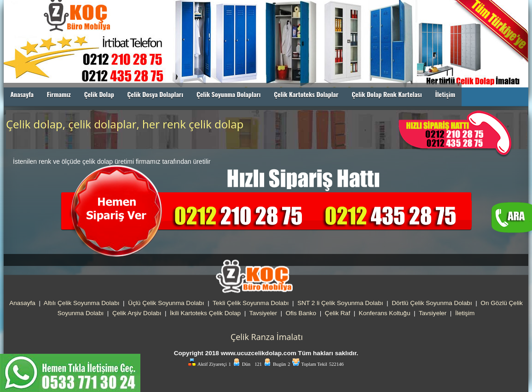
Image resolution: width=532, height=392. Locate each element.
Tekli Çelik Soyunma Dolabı (251, 303)
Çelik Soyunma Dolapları (229, 94)
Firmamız (59, 94)
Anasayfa (22, 94)
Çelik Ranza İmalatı (267, 337)
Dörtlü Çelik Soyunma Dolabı (432, 303)
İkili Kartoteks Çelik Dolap (205, 313)
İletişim (445, 94)
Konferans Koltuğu (385, 313)
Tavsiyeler (263, 313)
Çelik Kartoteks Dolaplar (306, 94)
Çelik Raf (338, 313)
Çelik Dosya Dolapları (155, 94)
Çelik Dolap (99, 94)
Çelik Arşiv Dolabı (137, 313)
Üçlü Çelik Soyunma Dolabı (166, 303)
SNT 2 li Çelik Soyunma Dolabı (340, 303)
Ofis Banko (301, 313)
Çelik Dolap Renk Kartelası (387, 94)
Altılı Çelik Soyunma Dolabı (82, 303)
